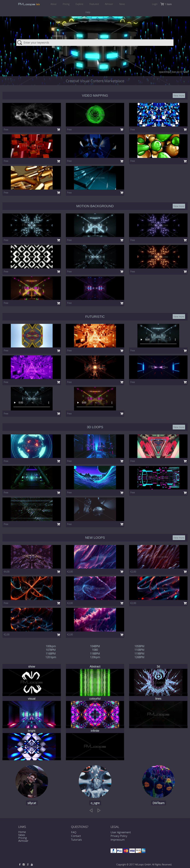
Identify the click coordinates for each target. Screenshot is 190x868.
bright (32, 731)
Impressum (118, 840)
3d (158, 667)
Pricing (66, 4)
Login (155, 4)
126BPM (139, 657)
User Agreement (121, 832)
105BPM (139, 646)
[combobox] (95, 43)
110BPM (139, 650)
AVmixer (109, 4)
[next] (99, 810)
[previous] (91, 810)
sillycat (32, 803)
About (54, 4)
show (32, 667)
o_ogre (95, 803)
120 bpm (51, 657)
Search (20, 43)
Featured (94, 4)
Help (88, 12)
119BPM (139, 654)
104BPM (95, 646)
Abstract (95, 667)
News (122, 4)
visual (32, 699)
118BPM (95, 654)
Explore (79, 4)
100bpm (51, 646)
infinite (95, 731)
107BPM (51, 650)
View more (179, 96)
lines (158, 699)
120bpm (95, 657)
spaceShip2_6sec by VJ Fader (174, 72)
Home (22, 832)
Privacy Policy (119, 836)
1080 (95, 650)
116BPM (51, 654)
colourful (95, 699)
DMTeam (159, 803)
